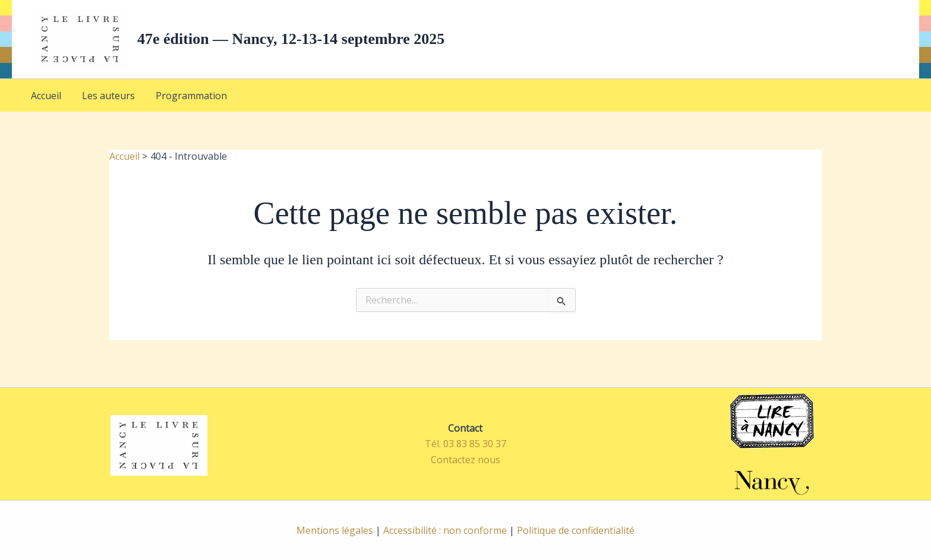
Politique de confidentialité (576, 530)
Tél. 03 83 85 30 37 (465, 444)
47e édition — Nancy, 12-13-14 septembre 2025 (291, 39)
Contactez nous (465, 460)
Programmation (169, 100)
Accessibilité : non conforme (445, 530)
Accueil (42, 100)
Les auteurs (95, 100)
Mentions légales (335, 530)
